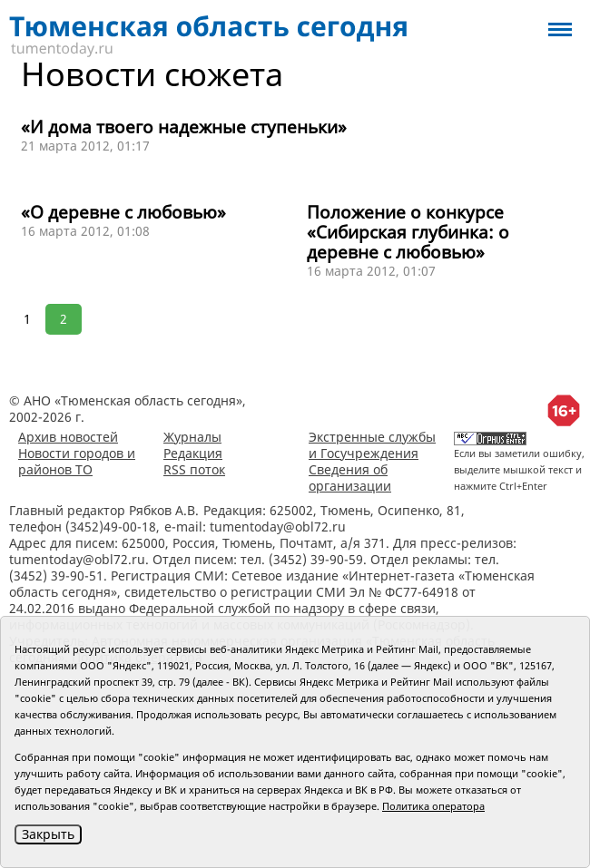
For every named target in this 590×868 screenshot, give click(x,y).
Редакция (193, 453)
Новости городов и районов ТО (77, 461)
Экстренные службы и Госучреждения (372, 445)
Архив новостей (68, 437)
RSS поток (194, 469)
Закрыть (48, 834)
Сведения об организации (350, 478)
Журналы (192, 437)
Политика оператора (433, 806)
